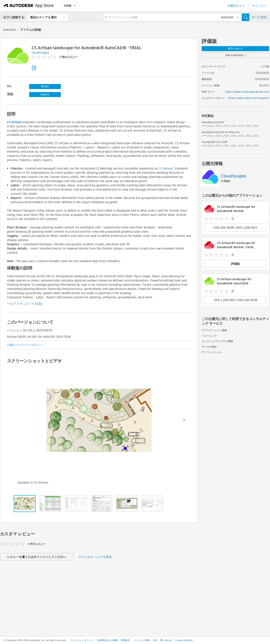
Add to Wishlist (236, 55)
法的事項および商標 (107, 640)
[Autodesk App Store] (29, 6)
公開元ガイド (236, 6)
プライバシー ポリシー (82, 640)
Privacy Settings (184, 640)
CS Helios (165, 168)
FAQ (155, 640)
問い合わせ (166, 640)
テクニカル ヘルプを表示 (95, 557)
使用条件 (126, 640)
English (45, 94)
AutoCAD (9, 30)
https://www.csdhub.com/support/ (249, 98)
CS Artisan (14, 122)
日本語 (70, 6)
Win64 (45, 86)
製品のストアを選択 (43, 17)
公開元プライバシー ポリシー (25, 345)
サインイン (259, 6)
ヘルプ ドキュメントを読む (25, 304)
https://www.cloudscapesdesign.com (247, 92)
